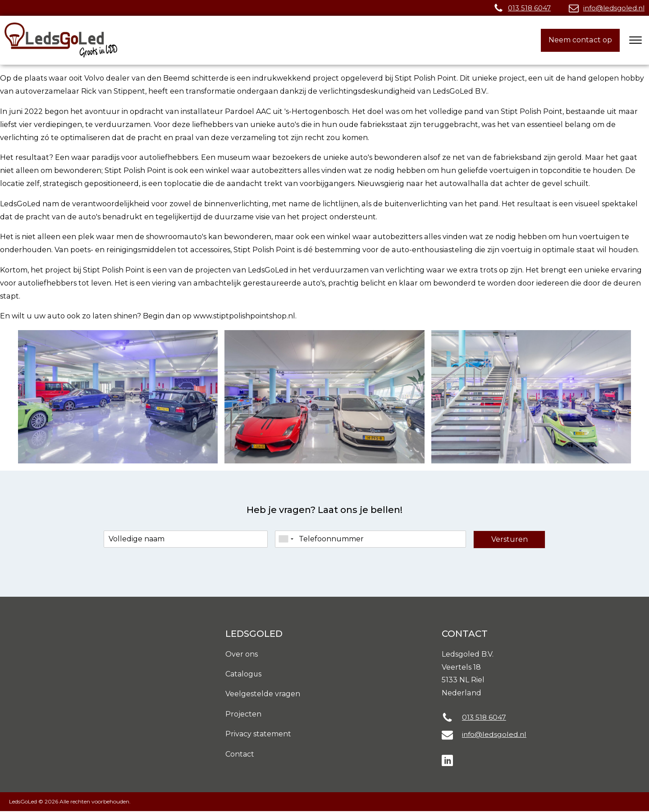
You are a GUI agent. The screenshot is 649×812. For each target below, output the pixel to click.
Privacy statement (259, 735)
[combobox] (286, 539)
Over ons (242, 654)
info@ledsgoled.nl (614, 8)
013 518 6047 (529, 8)
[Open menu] (635, 40)
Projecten (243, 714)
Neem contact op (580, 40)
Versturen (510, 539)
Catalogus (244, 674)
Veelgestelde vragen (263, 694)
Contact (240, 755)
